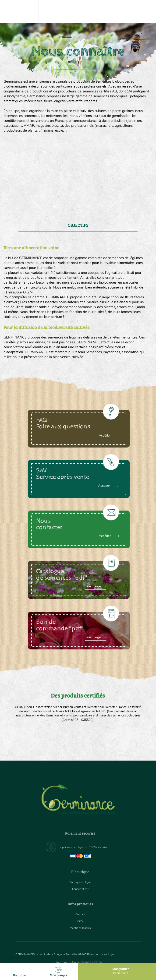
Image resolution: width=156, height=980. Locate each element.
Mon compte (58, 971)
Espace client (80, 889)
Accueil (67, 36)
